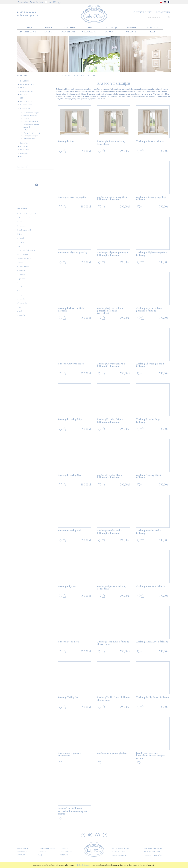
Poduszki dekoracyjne (31, 113)
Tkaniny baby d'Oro (31, 121)
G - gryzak (20, 238)
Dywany (24, 146)
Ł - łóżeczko (21, 262)
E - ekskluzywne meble (24, 230)
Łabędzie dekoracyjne (31, 130)
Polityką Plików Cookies (83, 865)
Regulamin (22, 848)
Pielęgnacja (26, 101)
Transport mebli (47, 848)
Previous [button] (20, 54)
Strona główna (65, 75)
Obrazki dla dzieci (30, 116)
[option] (43, 54)
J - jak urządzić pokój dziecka (26, 250)
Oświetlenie (26, 105)
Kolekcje (24, 81)
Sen (22, 98)
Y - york (20, 311)
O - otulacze (21, 275)
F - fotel (20, 234)
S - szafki (20, 287)
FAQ (40, 855)
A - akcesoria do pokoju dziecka (27, 214)
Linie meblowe (27, 84)
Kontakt (64, 855)
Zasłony (26, 118)
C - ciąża (20, 222)
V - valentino (21, 299)
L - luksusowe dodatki (24, 258)
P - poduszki (21, 279)
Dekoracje (25, 108)
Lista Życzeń (66, 852)
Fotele (23, 95)
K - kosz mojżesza (23, 254)
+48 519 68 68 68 (28, 12)
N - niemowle (21, 271)
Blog (41, 2)
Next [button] (168, 54)
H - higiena (21, 242)
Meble (23, 88)
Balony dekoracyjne (31, 136)
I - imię (19, 246)
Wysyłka (21, 855)
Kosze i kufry (27, 91)
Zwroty (42, 852)
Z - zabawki (21, 315)
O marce (64, 848)
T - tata (19, 291)
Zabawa (24, 143)
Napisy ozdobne (29, 139)
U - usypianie (21, 295)
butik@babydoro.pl (29, 15)
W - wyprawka (22, 303)
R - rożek (20, 283)
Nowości (24, 153)
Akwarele (27, 127)
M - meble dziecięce (23, 266)
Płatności (22, 852)
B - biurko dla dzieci (23, 218)
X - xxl (19, 307)
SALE (22, 157)
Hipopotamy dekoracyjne (33, 133)
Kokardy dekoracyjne (31, 124)
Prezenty (25, 150)
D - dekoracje (21, 226)
